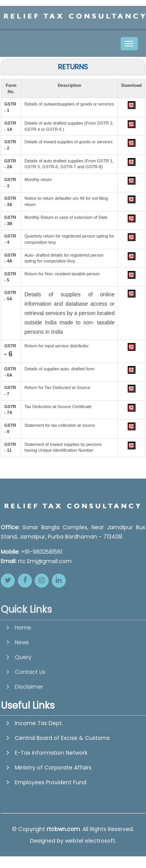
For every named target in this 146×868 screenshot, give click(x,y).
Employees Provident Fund (51, 782)
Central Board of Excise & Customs (62, 738)
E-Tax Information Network (51, 753)
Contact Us (30, 696)
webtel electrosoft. (91, 841)
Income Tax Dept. (39, 723)
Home (23, 652)
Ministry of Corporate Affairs (53, 768)
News (22, 667)
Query (23, 681)
